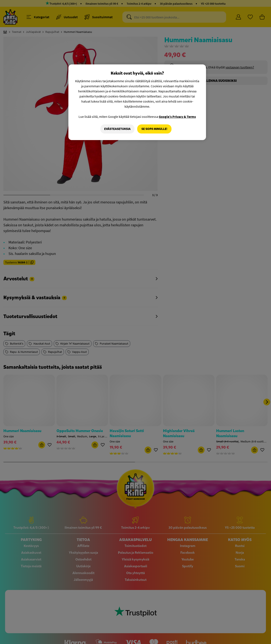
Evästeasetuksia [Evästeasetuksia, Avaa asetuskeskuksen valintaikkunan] (117, 129)
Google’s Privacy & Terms (177, 117)
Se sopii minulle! (154, 129)
